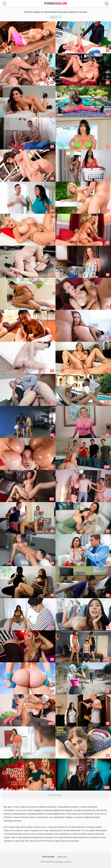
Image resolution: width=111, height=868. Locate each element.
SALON (55, 4)
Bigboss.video (62, 857)
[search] (107, 4)
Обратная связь (48, 857)
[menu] (4, 4)
